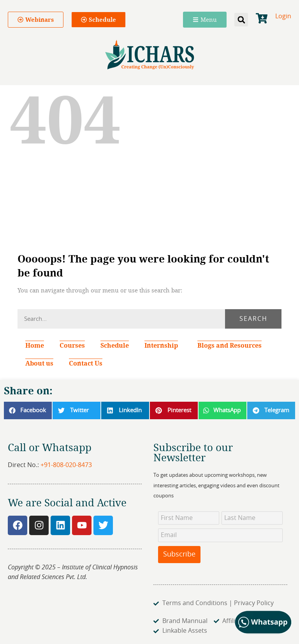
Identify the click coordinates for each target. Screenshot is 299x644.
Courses (72, 345)
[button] (241, 20)
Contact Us (86, 363)
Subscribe (179, 555)
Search (253, 319)
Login (283, 16)
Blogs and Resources (230, 345)
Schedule (115, 345)
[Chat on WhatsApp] (263, 632)
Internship (163, 345)
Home (35, 345)
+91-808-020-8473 (66, 465)
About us (39, 363)
